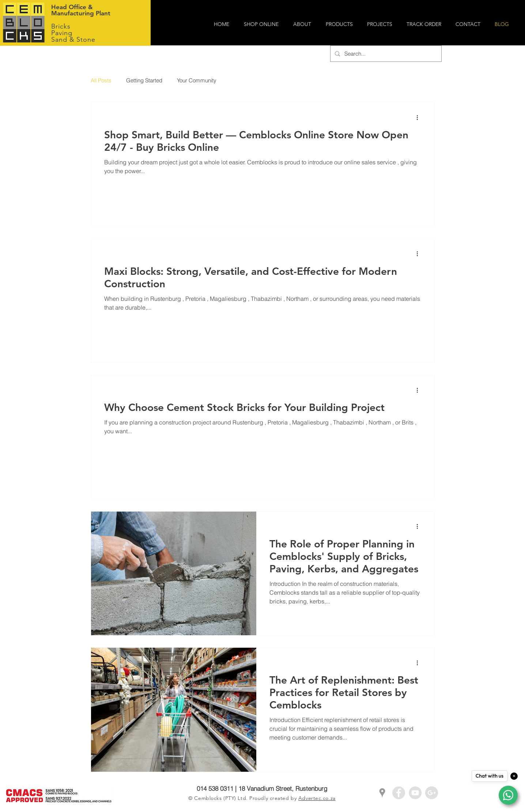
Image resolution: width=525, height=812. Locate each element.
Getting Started (144, 80)
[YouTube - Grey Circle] (415, 793)
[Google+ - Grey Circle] (432, 793)
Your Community (197, 80)
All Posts (101, 80)
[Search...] (385, 54)
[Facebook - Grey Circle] (399, 793)
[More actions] (420, 117)
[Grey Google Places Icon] (382, 793)
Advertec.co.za (317, 798)
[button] (304, 24)
